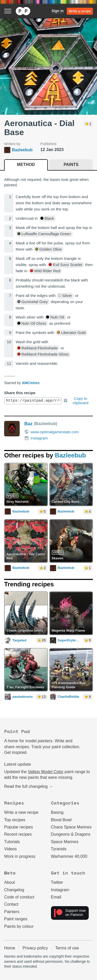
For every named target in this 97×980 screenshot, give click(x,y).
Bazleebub (70, 455)
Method (26, 165)
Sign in (58, 11)
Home (10, 948)
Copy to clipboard (76, 401)
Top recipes (15, 820)
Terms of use (67, 948)
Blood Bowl (61, 820)
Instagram (36, 438)
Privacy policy (35, 948)
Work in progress (20, 856)
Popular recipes (18, 827)
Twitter (57, 882)
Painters (12, 912)
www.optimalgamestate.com (52, 432)
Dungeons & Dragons (71, 834)
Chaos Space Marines (71, 827)
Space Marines (65, 842)
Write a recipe (80, 11)
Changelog (14, 890)
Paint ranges (16, 919)
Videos (10, 849)
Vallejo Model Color (46, 772)
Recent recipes (18, 834)
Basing (57, 812)
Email (56, 897)
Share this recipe (20, 393)
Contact (11, 904)
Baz (28, 424)
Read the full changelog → (29, 786)
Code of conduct (19, 897)
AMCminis (31, 383)
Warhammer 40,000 (69, 856)
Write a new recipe (21, 812)
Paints (71, 165)
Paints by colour (19, 926)
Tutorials (12, 842)
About (10, 882)
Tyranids (59, 849)
